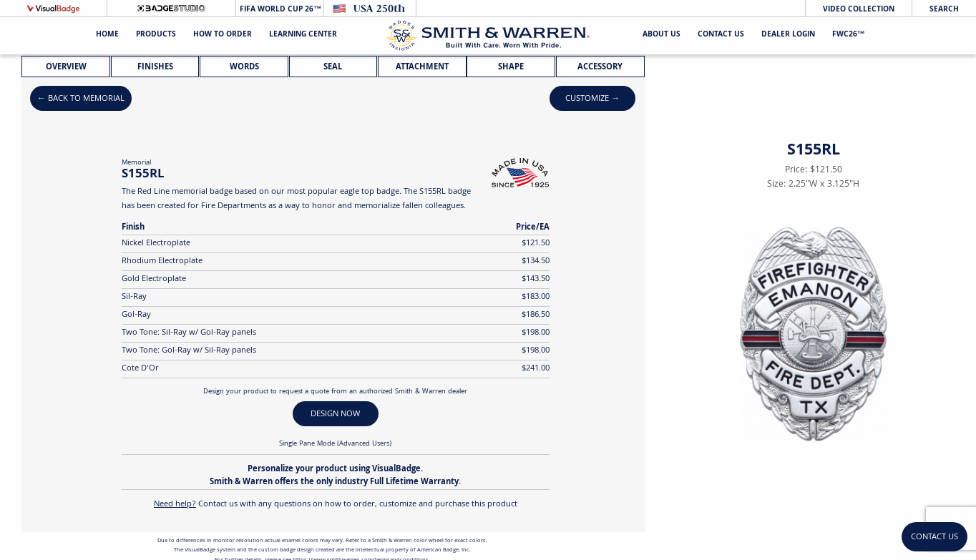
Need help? (175, 505)
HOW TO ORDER (223, 35)
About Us (662, 35)
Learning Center (303, 35)
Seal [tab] (333, 68)
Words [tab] (244, 68)
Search (944, 10)
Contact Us (721, 35)
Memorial (136, 163)
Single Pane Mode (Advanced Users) (335, 444)
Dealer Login (788, 35)
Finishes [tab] (155, 68)
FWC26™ (849, 35)
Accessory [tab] (600, 68)
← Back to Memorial (81, 99)
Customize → (592, 99)
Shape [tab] (511, 68)
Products (156, 35)
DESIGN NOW (335, 414)
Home (107, 35)
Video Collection (859, 10)
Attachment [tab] (422, 68)
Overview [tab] (66, 68)
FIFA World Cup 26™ (279, 10)
